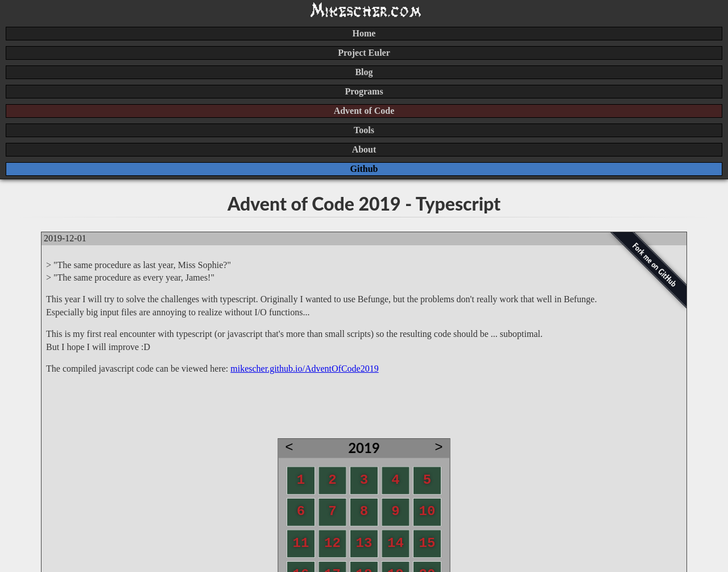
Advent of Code (364, 111)
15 (427, 543)
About (364, 149)
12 (332, 543)
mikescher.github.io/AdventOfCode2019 (304, 369)
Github (364, 169)
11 (301, 543)
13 (364, 543)
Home (364, 33)
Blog (364, 72)
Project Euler (364, 53)
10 (427, 512)
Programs (364, 91)
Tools (364, 130)
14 (396, 543)
